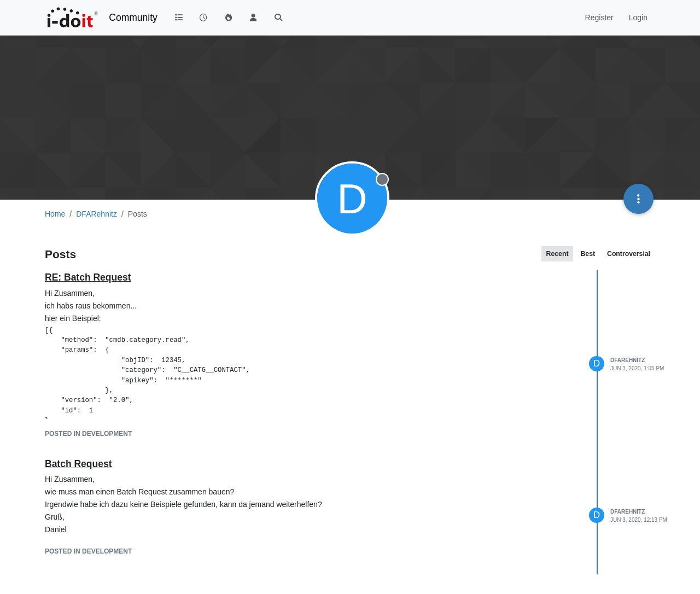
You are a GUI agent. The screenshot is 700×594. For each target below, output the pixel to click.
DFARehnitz (628, 360)
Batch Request (78, 464)
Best (588, 254)
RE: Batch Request (88, 277)
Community (133, 18)
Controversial (629, 254)
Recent (558, 254)
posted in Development (88, 434)
